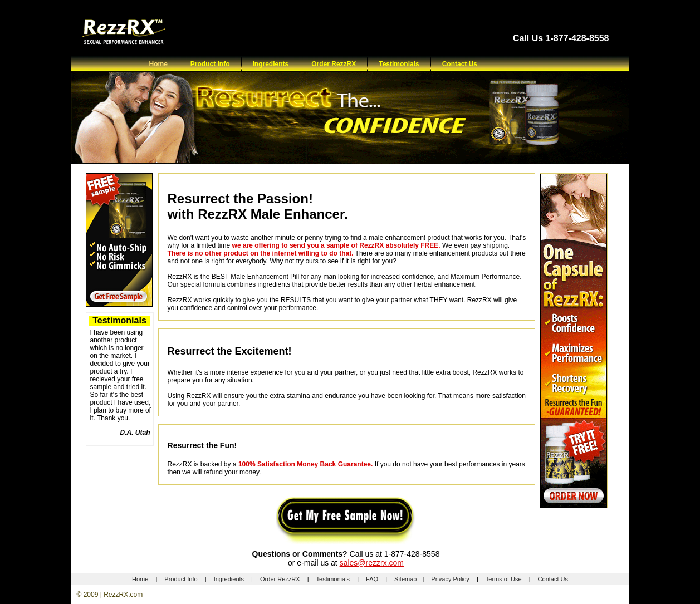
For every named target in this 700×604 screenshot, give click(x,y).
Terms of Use (504, 579)
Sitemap (405, 579)
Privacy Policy (450, 579)
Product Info (210, 64)
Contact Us (460, 64)
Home (158, 64)
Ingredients (271, 64)
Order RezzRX (334, 64)
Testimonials (399, 64)
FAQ (372, 579)
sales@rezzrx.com (372, 563)
